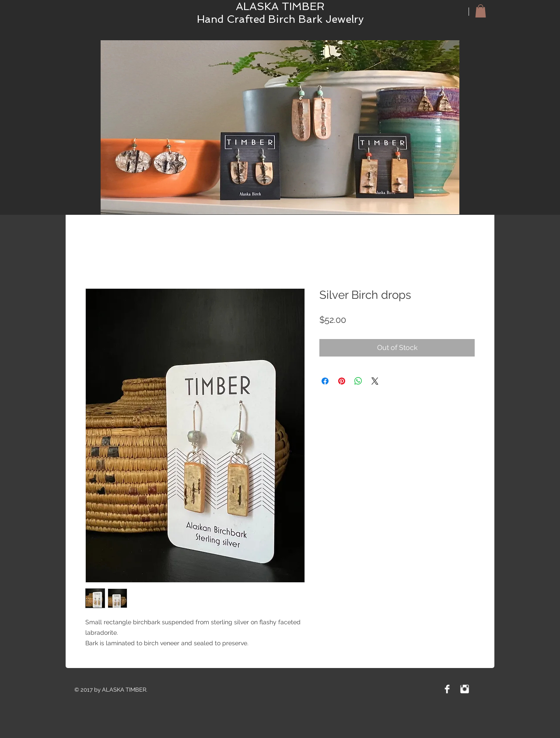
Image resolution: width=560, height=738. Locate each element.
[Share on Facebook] (325, 381)
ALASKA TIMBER (280, 6)
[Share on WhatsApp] (358, 381)
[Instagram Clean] (465, 689)
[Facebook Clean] (447, 689)
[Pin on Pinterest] (342, 381)
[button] (481, 11)
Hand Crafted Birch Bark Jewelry (280, 19)
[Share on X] (375, 381)
